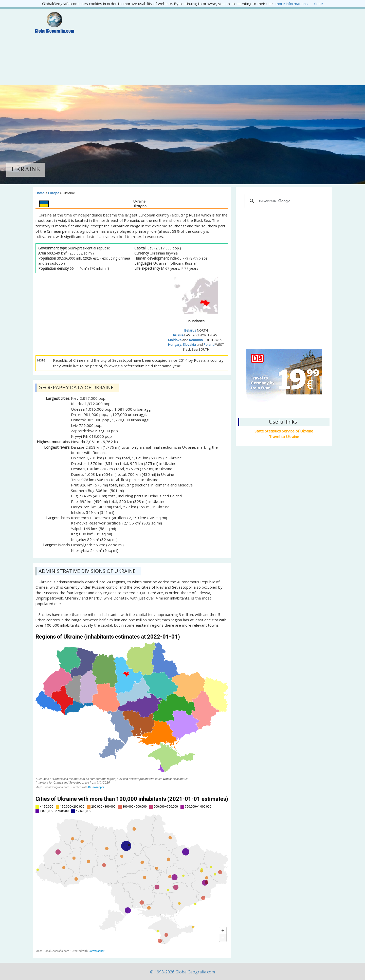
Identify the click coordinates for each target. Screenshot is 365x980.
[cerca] (283, 201)
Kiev (284, 319)
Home (40, 193)
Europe (54, 193)
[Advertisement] (207, 47)
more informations (292, 4)
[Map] (132, 711)
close (318, 4)
